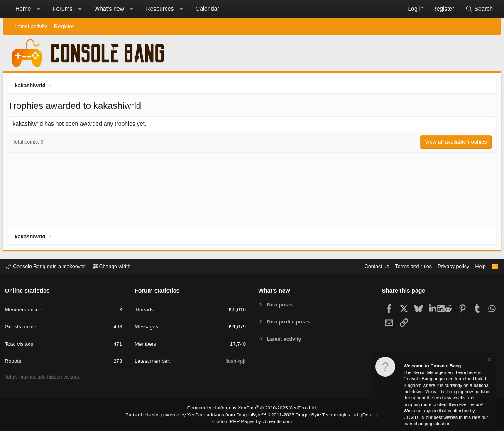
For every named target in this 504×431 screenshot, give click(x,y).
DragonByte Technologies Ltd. (324, 415)
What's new (109, 9)
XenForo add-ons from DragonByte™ (228, 415)
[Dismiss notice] (489, 361)
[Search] (479, 9)
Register (64, 26)
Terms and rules (408, 266)
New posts (281, 305)
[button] (38, 9)
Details (364, 415)
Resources (160, 9)
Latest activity (31, 26)
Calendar (207, 9)
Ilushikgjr (235, 362)
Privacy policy (449, 266)
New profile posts (290, 322)
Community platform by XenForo (252, 409)
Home (23, 9)
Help (478, 266)
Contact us (369, 266)
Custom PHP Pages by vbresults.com (252, 421)
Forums (62, 9)
